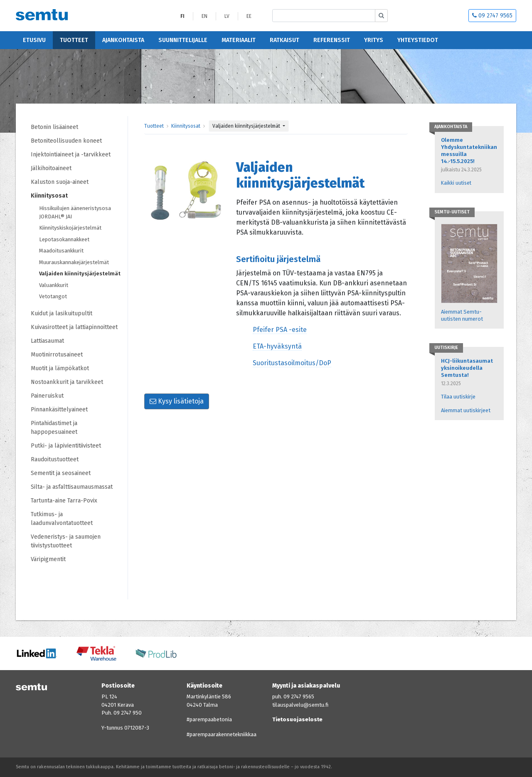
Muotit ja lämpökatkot (60, 368)
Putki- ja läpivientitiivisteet (66, 446)
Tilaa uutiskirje (458, 397)
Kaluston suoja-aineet (60, 182)
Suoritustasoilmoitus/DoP (292, 363)
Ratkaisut (284, 40)
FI (182, 16)
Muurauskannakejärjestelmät (74, 262)
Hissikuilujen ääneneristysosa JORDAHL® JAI (75, 212)
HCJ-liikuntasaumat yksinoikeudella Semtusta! (467, 368)
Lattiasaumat (47, 341)
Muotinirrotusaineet (57, 355)
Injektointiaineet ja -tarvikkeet (71, 155)
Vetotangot (53, 296)
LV (227, 16)
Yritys (374, 40)
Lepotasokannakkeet (64, 239)
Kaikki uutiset (456, 183)
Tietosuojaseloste (297, 719)
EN (204, 16)
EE (249, 16)
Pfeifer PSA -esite (280, 330)
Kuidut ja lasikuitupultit (62, 313)
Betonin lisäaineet (54, 127)
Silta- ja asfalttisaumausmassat (72, 487)
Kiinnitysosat (49, 196)
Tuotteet (74, 40)
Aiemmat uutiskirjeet (466, 410)
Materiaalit (239, 40)
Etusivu (34, 40)
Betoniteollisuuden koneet (66, 141)
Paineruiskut (47, 396)
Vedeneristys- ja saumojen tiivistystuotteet (66, 541)
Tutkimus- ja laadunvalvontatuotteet (62, 519)
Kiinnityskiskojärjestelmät (70, 228)
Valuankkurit (54, 285)
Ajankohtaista (123, 40)
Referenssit (332, 40)
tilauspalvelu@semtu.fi (300, 705)
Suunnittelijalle (183, 40)
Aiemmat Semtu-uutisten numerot (462, 315)
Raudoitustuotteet (55, 459)
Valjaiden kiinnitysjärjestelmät (80, 273)
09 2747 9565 (492, 16)
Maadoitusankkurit (61, 251)
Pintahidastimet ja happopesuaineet (54, 428)
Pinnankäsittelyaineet (59, 410)
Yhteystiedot (418, 40)
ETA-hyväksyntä (277, 346)
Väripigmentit (48, 559)
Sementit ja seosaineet (61, 473)
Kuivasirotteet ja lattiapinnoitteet (74, 327)
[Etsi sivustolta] (324, 16)
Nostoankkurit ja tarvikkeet (67, 382)
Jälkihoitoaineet (51, 168)
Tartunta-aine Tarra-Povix (64, 501)
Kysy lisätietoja (177, 401)
